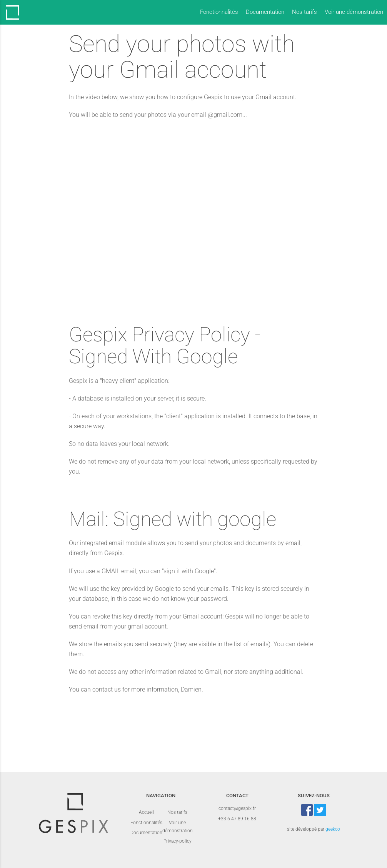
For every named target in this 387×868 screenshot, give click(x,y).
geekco (333, 829)
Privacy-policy (178, 841)
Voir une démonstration (354, 12)
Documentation (265, 12)
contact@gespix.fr (237, 808)
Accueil (146, 812)
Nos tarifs (304, 12)
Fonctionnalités (219, 12)
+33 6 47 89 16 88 (237, 819)
